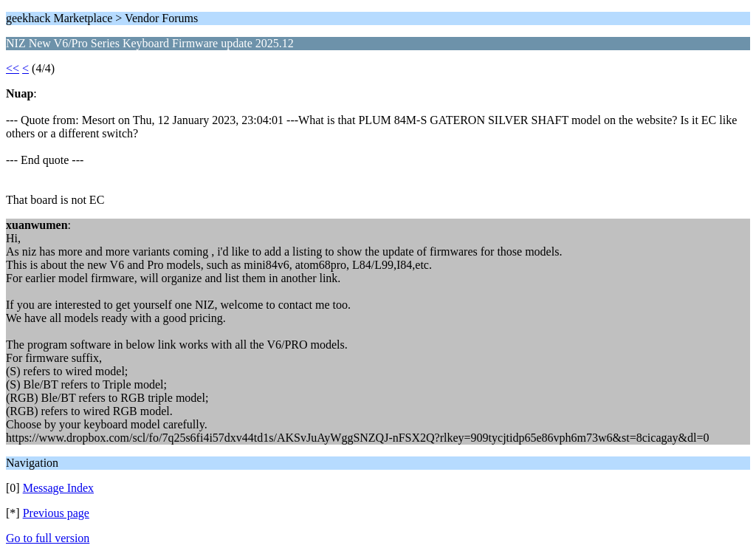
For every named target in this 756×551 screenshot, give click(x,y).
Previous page (56, 513)
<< (13, 68)
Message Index (58, 488)
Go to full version (48, 538)
